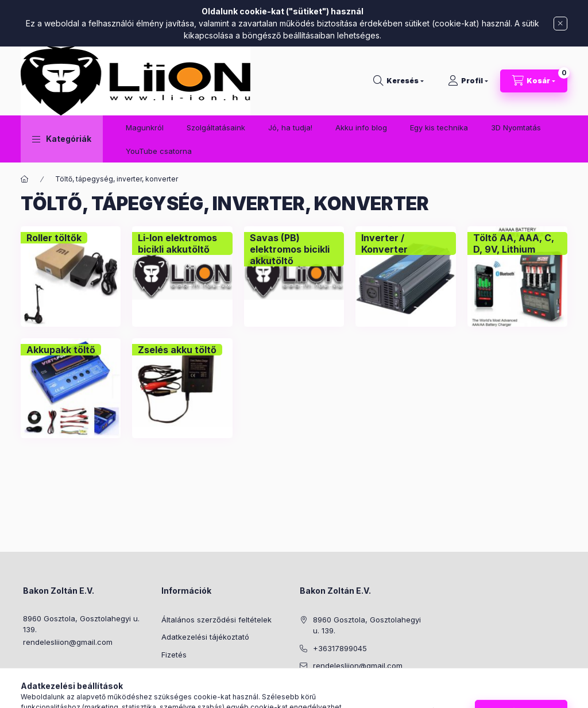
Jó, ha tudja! (290, 127)
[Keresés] (399, 81)
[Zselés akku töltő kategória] (177, 350)
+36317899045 (340, 648)
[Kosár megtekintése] (534, 81)
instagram (326, 695)
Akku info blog (361, 127)
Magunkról (145, 127)
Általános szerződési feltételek (216, 620)
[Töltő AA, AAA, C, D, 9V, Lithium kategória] (517, 243)
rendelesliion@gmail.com (68, 642)
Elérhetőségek (187, 690)
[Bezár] (560, 24)
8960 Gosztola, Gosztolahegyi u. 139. (81, 624)
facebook (303, 695)
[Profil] (468, 81)
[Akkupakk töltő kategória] (61, 350)
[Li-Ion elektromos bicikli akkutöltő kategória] (182, 243)
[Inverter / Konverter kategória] (405, 243)
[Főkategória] (25, 179)
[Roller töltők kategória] (54, 238)
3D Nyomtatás (516, 127)
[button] (62, 139)
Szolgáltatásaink (216, 127)
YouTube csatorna (159, 151)
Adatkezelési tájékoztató (205, 637)
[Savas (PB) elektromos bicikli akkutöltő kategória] (294, 249)
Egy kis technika (439, 127)
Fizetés (174, 655)
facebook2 (349, 695)
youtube (372, 695)
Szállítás (176, 672)
